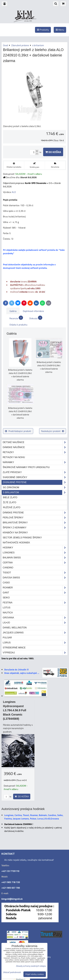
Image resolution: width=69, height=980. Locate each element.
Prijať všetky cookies (35, 974)
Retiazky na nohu (14, 457)
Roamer (35, 588)
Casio (6, 583)
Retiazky (35, 452)
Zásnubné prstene (35, 482)
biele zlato (10, 497)
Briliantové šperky (35, 523)
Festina (35, 603)
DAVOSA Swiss (35, 578)
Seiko (6, 598)
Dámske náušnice (35, 447)
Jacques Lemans (35, 633)
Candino (8, 568)
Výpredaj (35, 653)
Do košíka (53, 152)
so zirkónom (35, 487)
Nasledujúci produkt (53, 431)
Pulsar (7, 638)
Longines (35, 553)
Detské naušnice (35, 442)
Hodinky (35, 548)
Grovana (35, 618)
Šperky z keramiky (35, 528)
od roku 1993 (28, 21)
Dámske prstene (35, 513)
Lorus (35, 643)
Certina (35, 563)
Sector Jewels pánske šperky (22, 538)
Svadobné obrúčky (35, 477)
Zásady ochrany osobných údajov (31, 966)
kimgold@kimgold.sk (12, 899)
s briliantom (35, 493)
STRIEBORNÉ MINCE (14, 648)
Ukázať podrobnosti (12, 972)
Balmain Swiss (35, 558)
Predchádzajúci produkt (18, 431)
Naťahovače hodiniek (16, 543)
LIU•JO (35, 623)
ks (7, 797)
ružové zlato (12, 507)
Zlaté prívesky (35, 472)
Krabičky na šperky (15, 533)
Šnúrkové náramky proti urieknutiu (26, 467)
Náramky (35, 462)
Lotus (6, 608)
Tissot (35, 573)
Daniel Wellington (15, 628)
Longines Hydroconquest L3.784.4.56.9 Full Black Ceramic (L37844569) (15, 710)
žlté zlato (10, 502)
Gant (35, 593)
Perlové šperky (35, 518)
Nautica (8, 613)
